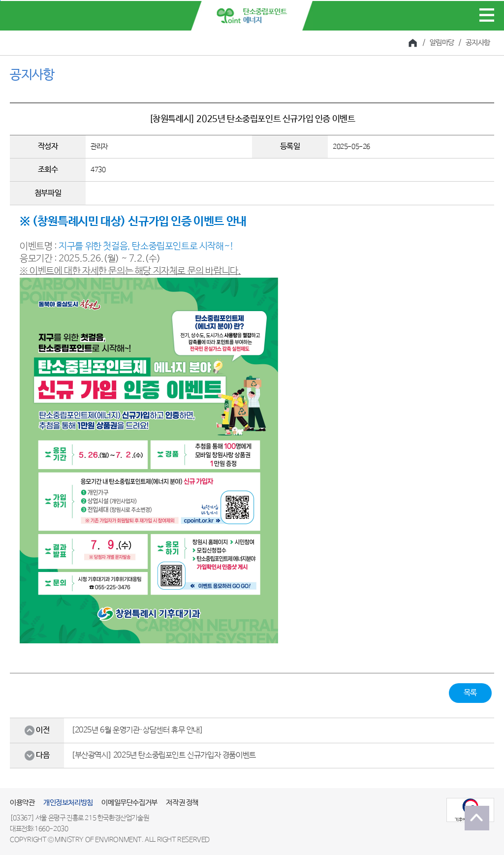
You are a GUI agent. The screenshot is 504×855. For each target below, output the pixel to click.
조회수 (48, 170)
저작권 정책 (182, 803)
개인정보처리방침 (68, 803)
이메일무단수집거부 (129, 803)
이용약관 (22, 803)
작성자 (48, 146)
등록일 (290, 146)
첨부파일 (48, 193)
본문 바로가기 (0, 1)
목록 (470, 693)
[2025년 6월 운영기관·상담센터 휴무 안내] (137, 730)
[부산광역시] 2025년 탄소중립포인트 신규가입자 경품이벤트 (164, 755)
